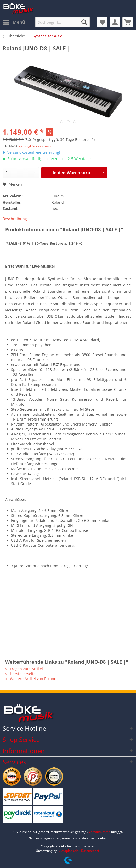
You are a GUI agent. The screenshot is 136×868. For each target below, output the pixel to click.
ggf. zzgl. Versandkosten (36, 146)
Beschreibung (15, 219)
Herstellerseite (20, 674)
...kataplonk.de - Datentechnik (79, 851)
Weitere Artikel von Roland (31, 679)
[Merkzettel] (102, 22)
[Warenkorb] (128, 22)
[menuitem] (14, 22)
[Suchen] (84, 22)
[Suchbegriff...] (63, 22)
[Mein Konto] (115, 22)
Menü (14, 22)
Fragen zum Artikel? (25, 669)
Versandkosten (100, 832)
